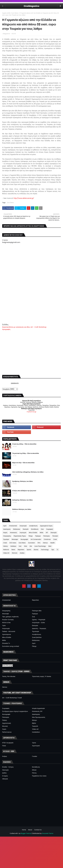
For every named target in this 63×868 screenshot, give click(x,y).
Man (50, 546)
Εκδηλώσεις (17, 529)
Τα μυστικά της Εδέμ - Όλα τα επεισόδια (26, 453)
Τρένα (34, 743)
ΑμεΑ (5, 526)
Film (39, 543)
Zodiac (22, 553)
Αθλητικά (5, 779)
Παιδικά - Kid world (9, 631)
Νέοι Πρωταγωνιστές (39, 717)
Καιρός (5, 533)
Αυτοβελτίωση (36, 634)
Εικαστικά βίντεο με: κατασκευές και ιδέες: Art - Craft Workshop (24, 327)
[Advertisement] (31, 308)
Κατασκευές (14, 533)
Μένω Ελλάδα (33, 533)
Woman (15, 553)
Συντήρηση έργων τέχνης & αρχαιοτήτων (15, 711)
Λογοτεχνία (23, 533)
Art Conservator (36, 539)
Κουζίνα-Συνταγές (8, 620)
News (13, 550)
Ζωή (33, 617)
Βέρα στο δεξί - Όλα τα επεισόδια (23, 463)
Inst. (20, 546)
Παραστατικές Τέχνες (20, 536)
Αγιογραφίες (6, 329)
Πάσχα (31, 536)
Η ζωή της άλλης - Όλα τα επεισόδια (24, 444)
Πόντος (34, 773)
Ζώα (42, 529)
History (6, 546)
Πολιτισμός (47, 536)
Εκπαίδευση (35, 529)
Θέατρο (34, 720)
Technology (45, 550)
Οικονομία (54, 533)
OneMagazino (32, 6)
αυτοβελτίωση (33, 526)
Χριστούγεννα (7, 634)
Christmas (47, 539)
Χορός (4, 729)
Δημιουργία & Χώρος (46, 526)
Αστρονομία (23, 526)
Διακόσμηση (7, 529)
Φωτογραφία (24, 539)
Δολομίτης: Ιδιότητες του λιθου (22, 500)
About (30, 830)
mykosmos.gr (31, 412)
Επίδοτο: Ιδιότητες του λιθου (22, 509)
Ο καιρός (5, 776)
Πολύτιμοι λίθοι (37, 611)
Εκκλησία (26, 529)
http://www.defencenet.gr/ (24, 198)
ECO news (13, 543)
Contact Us (38, 830)
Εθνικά (34, 770)
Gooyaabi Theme (48, 833)
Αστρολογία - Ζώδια (38, 623)
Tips (53, 550)
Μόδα (41, 533)
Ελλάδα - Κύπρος (8, 767)
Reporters (21, 550)
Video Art (6, 553)
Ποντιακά (55, 536)
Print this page (8, 666)
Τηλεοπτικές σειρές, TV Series (42, 676)
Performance (7, 732)
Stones (36, 550)
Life (31, 546)
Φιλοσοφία (6, 614)
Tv (57, 550)
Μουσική (5, 726)
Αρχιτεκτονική (7, 723)
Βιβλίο (34, 723)
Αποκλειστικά (13, 526)
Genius (45, 543)
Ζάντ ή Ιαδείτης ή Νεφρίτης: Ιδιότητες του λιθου (28, 472)
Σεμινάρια (6, 539)
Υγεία (4, 626)
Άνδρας (5, 756)
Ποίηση (4, 720)
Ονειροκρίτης (7, 536)
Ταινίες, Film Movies (9, 676)
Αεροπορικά (36, 746)
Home (24, 830)
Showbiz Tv (6, 643)
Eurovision (32, 543)
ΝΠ (47, 533)
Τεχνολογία (36, 631)
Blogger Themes (26, 833)
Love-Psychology (40, 546)
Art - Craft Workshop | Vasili (12, 698)
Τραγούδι (35, 726)
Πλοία (4, 746)
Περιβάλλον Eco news (39, 776)
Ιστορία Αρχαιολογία (38, 708)
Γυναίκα (35, 756)
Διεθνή (4, 773)
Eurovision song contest (11, 646)
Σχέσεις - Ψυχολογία (39, 620)
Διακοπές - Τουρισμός (39, 628)
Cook (55, 539)
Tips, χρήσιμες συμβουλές (10, 617)
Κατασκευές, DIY (37, 711)
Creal (5, 543)
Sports (29, 550)
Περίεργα (38, 536)
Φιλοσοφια (15, 539)
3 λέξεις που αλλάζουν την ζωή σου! (24, 491)
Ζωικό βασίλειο (37, 637)
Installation (36, 732)
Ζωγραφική (50, 529)
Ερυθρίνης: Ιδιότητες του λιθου (22, 481)
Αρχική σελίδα (6, 13)
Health (53, 543)
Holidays (13, 546)
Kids (26, 546)
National (6, 550)
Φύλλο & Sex (6, 623)
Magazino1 (6, 34)
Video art (35, 729)
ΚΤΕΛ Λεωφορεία (8, 743)
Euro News (15, 13)
